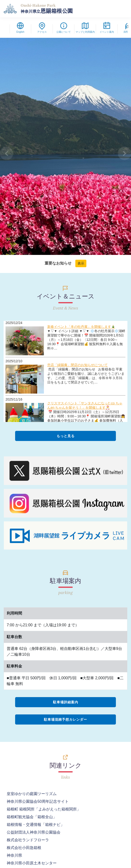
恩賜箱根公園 (47, 9)
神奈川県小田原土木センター (32, 863)
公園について (64, 29)
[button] (7, 153)
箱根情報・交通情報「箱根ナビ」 (36, 825)
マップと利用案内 (85, 29)
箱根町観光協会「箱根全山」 (32, 817)
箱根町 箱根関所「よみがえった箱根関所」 (44, 809)
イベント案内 (107, 29)
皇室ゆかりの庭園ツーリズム (32, 794)
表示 (81, 263)
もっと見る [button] (66, 436)
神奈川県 (14, 855)
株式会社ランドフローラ (28, 840)
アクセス (42, 29)
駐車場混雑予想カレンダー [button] (65, 719)
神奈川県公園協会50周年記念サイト (38, 801)
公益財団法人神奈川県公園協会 (34, 832)
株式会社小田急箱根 (24, 848)
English (20, 29)
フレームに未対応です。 (65, 371)
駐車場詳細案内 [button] (66, 702)
